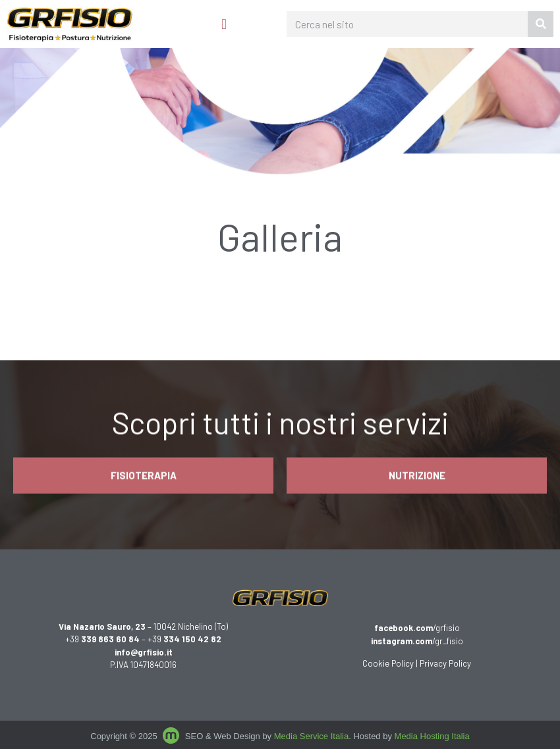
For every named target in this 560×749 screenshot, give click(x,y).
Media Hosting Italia (432, 736)
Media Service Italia (311, 736)
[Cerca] (541, 24)
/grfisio (417, 628)
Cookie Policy (388, 663)
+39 (102, 639)
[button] (224, 24)
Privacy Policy (445, 663)
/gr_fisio (417, 641)
